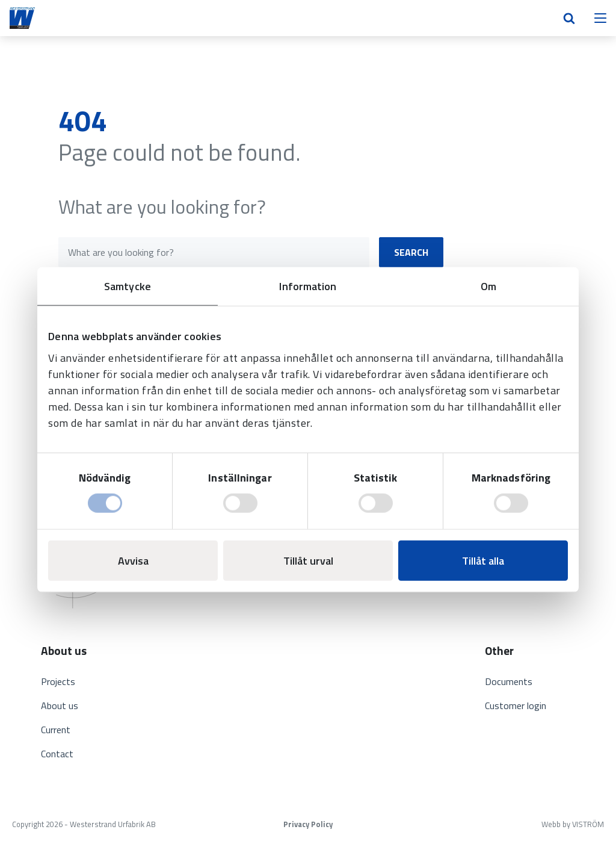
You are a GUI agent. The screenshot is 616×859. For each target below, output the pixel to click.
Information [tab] (308, 286)
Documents (509, 681)
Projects (58, 681)
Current (56, 730)
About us (60, 705)
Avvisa (133, 561)
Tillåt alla (483, 561)
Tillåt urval (308, 561)
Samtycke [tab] (128, 286)
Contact (57, 754)
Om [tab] (488, 286)
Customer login (516, 705)
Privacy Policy (308, 824)
